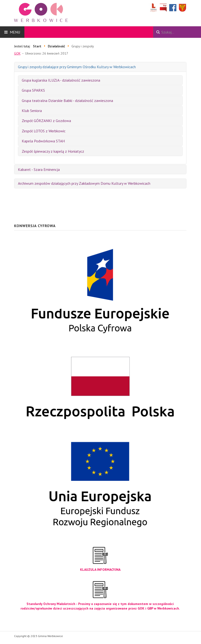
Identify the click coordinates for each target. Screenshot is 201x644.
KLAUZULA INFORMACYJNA (100, 570)
